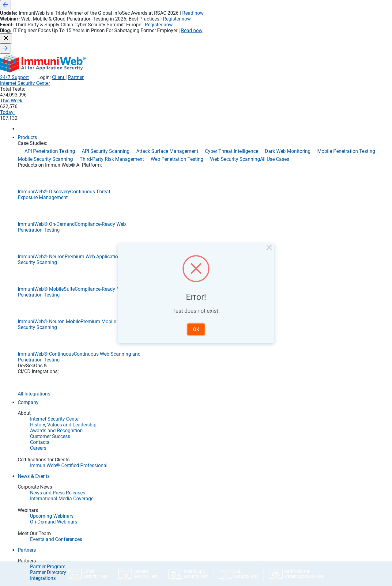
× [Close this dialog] (269, 248)
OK (196, 329)
